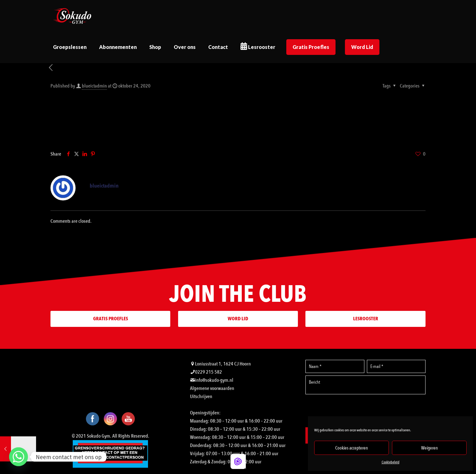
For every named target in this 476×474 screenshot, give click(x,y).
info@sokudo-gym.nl (214, 380)
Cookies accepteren (352, 448)
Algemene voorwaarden (212, 388)
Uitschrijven (201, 397)
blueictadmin (94, 86)
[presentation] (366, 410)
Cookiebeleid (391, 462)
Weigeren (429, 448)
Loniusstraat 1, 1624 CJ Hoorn (223, 364)
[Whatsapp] (19, 457)
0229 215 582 (209, 372)
